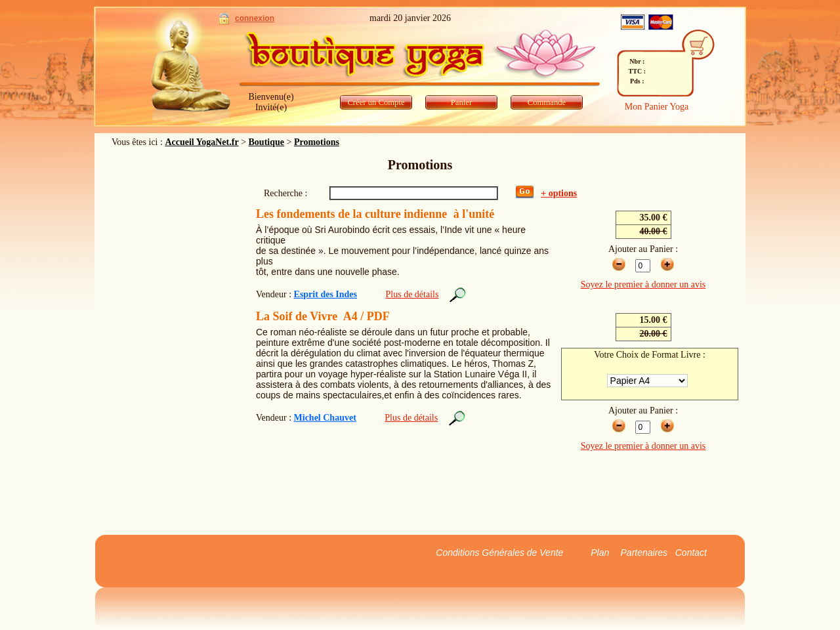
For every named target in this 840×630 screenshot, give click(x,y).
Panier (461, 102)
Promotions (317, 142)
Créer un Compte (376, 102)
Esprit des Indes (325, 294)
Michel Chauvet (325, 418)
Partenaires (644, 553)
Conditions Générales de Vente (499, 553)
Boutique (266, 142)
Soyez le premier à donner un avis (643, 284)
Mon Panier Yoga (657, 107)
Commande (547, 102)
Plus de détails (412, 294)
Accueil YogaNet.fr (201, 142)
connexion (255, 18)
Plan (600, 553)
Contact (691, 553)
